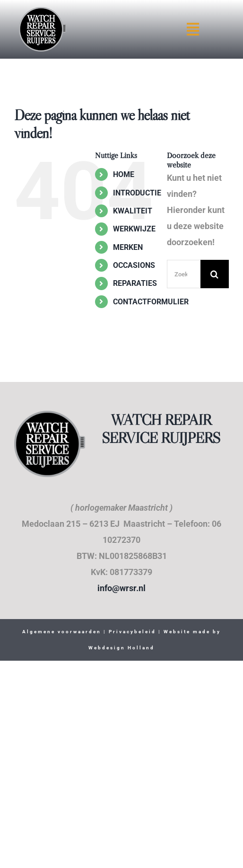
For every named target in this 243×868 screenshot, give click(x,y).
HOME (124, 174)
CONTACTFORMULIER (151, 302)
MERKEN (128, 247)
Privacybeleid (131, 632)
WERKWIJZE (134, 229)
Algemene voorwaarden (62, 632)
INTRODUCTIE (137, 193)
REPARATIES (135, 283)
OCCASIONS (134, 265)
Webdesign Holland (121, 648)
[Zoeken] (215, 274)
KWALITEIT (133, 211)
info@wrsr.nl (121, 588)
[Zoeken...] (184, 274)
